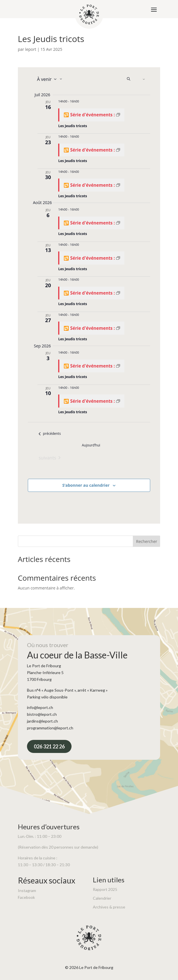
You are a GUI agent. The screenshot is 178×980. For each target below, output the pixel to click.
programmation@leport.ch (50, 728)
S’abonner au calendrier (86, 485)
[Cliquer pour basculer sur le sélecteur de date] (49, 79)
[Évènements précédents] (50, 434)
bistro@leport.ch (42, 714)
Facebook (26, 897)
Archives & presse (109, 907)
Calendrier (102, 898)
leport (31, 49)
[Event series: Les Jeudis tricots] (91, 115)
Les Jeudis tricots (73, 126)
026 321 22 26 (49, 746)
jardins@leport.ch (42, 721)
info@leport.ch (40, 707)
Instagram (27, 890)
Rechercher (146, 541)
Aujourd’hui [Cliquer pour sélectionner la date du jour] (91, 445)
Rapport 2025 (105, 889)
